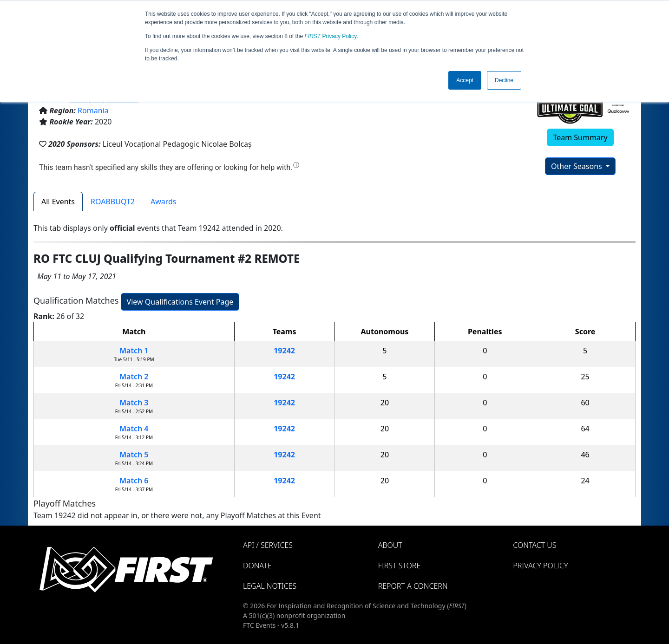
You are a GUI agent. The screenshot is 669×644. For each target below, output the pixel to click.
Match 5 (134, 455)
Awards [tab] (164, 202)
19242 (284, 351)
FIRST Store (400, 566)
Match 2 (134, 377)
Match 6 (134, 481)
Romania (93, 111)
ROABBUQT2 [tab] (113, 202)
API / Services (268, 545)
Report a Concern (413, 586)
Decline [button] (504, 80)
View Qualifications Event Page (180, 302)
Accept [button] (465, 80)
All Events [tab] (58, 202)
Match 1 (134, 351)
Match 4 (134, 429)
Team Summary (580, 137)
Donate (257, 566)
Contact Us (535, 545)
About (390, 545)
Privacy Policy (331, 36)
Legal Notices (270, 586)
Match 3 (134, 403)
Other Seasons (577, 166)
